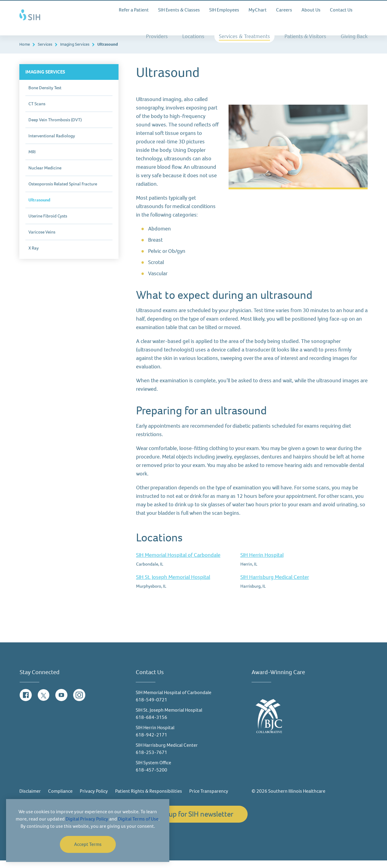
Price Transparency (209, 799)
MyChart (258, 10)
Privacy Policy (94, 799)
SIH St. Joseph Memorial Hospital (173, 585)
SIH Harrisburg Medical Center (275, 585)
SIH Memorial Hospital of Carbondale (178, 563)
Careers (284, 10)
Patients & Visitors (305, 36)
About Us (311, 10)
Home (25, 52)
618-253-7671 (151, 760)
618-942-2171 (151, 742)
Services (45, 52)
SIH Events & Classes (179, 10)
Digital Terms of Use (138, 819)
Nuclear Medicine (45, 175)
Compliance (60, 799)
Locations (193, 36)
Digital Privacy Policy (87, 819)
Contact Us (341, 10)
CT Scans (37, 111)
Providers (157, 36)
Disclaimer (30, 799)
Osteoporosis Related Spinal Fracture (63, 191)
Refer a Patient (134, 10)
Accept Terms (88, 844)
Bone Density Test (45, 95)
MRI (32, 159)
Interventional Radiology (52, 143)
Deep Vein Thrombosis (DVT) (55, 127)
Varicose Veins (42, 240)
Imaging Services (75, 52)
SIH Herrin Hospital (262, 563)
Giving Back (354, 36)
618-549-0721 (151, 707)
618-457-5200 (151, 777)
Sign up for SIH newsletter (193, 822)
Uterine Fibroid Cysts (48, 224)
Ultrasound (39, 207)
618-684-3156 (151, 725)
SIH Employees (224, 10)
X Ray (34, 256)
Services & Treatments (244, 36)
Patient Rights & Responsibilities (149, 799)
